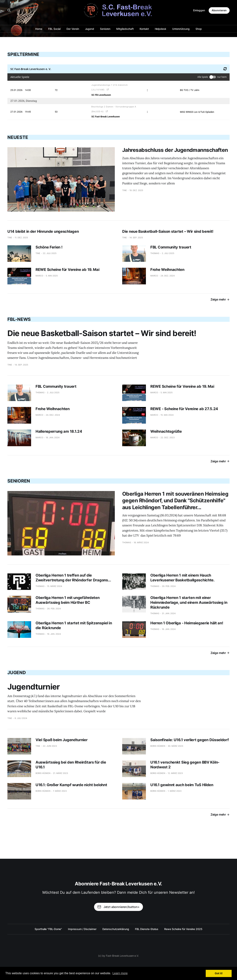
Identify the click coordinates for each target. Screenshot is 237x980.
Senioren (105, 29)
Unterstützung (181, 29)
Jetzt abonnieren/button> (118, 907)
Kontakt (144, 29)
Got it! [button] (219, 973)
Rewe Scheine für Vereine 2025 (183, 929)
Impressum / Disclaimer (82, 929)
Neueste (18, 137)
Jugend (90, 29)
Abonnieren (219, 10)
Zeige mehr (220, 299)
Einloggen (199, 10)
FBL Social (54, 29)
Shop (199, 29)
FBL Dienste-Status (147, 929)
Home (39, 29)
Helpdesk (161, 29)
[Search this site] (9, 10)
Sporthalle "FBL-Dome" (48, 929)
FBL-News (19, 319)
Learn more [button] (120, 973)
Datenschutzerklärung (116, 929)
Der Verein (73, 29)
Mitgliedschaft (125, 29)
